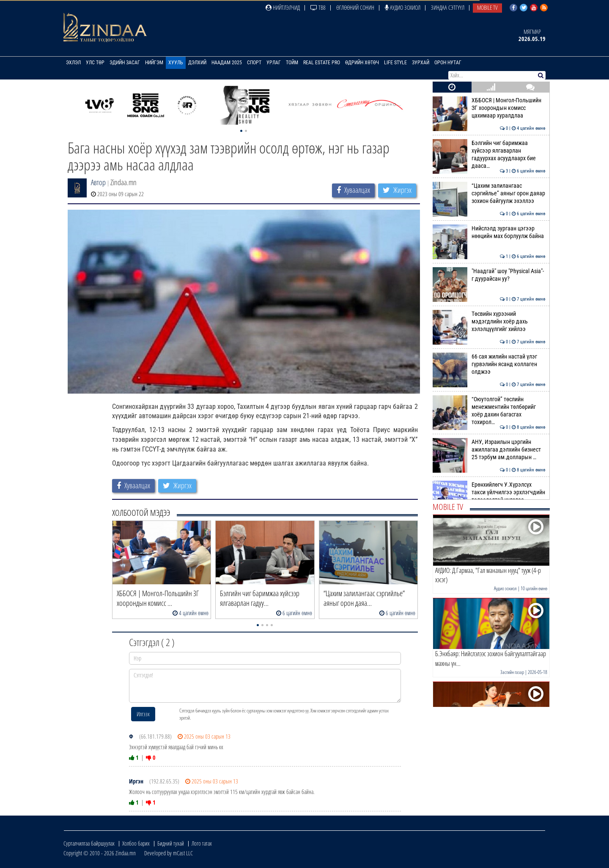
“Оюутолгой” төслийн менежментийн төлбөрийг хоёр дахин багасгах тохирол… (489, 411)
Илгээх (143, 714)
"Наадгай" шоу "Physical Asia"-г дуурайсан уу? (489, 275)
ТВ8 (318, 7)
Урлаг (274, 63)
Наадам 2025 (227, 63)
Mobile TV (487, 7)
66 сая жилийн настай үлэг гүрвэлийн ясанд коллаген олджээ (489, 364)
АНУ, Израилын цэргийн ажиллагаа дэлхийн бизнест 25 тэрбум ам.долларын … (489, 450)
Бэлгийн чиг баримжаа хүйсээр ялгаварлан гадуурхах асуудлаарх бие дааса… (489, 155)
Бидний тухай (171, 843)
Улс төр (95, 63)
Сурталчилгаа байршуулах (89, 843)
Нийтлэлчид (283, 7)
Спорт (254, 63)
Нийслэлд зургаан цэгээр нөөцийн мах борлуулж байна (489, 232)
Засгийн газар (512, 672)
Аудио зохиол (403, 7)
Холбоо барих (136, 843)
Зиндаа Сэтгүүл (448, 7)
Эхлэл (73, 63)
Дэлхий (197, 63)
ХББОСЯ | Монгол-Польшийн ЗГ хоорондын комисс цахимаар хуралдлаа (489, 108)
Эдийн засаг (125, 63)
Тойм (292, 63)
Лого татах (202, 843)
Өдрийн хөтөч (362, 63)
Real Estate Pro (322, 63)
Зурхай (421, 63)
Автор (98, 182)
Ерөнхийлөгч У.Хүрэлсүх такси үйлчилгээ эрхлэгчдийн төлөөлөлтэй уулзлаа (489, 492)
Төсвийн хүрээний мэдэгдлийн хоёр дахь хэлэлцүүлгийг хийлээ (489, 322)
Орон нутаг (448, 63)
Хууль (176, 63)
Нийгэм (154, 63)
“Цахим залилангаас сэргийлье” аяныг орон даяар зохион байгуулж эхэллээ (489, 193)
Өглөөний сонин (355, 7)
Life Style (395, 63)
